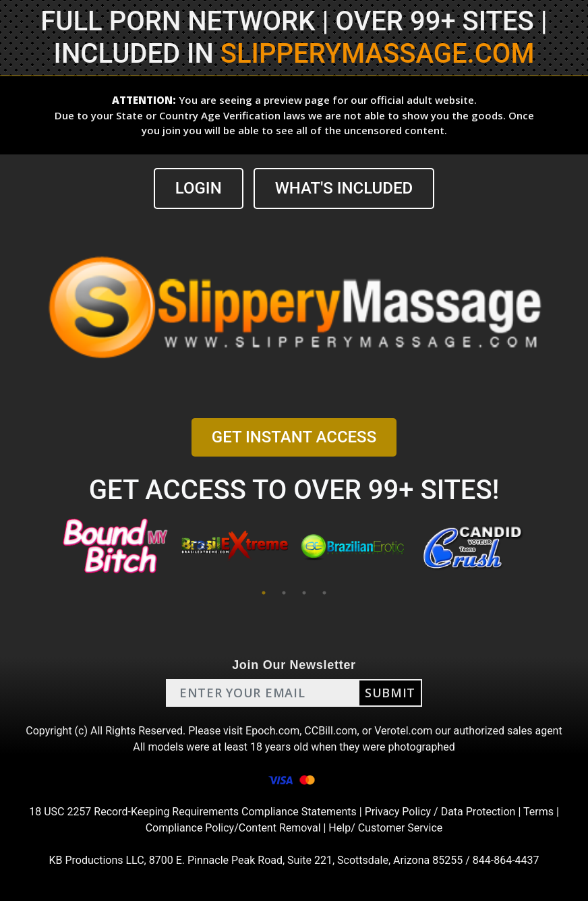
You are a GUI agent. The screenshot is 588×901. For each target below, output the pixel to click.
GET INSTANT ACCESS (294, 437)
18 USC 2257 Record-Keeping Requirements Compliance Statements (193, 812)
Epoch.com (272, 731)
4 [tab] (324, 593)
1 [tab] (264, 593)
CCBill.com (330, 731)
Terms (538, 812)
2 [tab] (284, 593)
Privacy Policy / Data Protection (440, 812)
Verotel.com (403, 731)
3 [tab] (304, 593)
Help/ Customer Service (385, 828)
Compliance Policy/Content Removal (233, 828)
